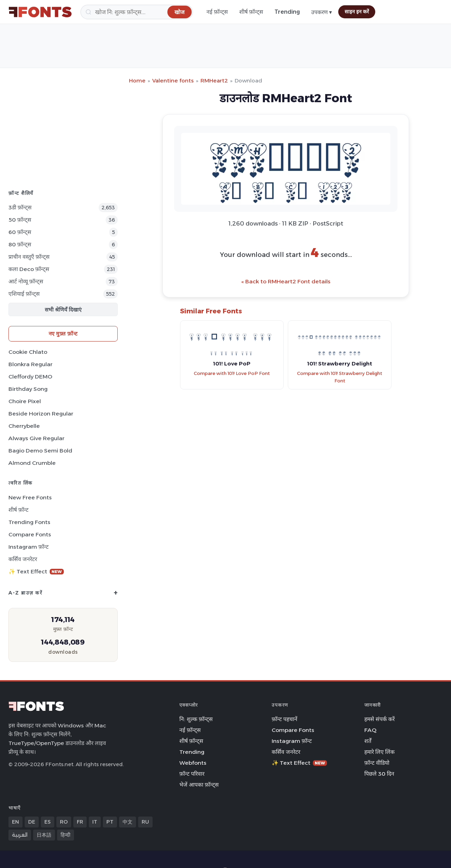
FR (80, 822)
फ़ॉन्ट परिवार (192, 774)
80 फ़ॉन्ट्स (20, 244)
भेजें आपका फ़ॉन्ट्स (199, 785)
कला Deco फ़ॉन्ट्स (29, 269)
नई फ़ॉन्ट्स (217, 12)
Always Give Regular (36, 438)
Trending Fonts (29, 522)
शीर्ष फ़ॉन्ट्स (251, 12)
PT (110, 822)
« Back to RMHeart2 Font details (286, 281)
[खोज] (137, 12)
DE (32, 822)
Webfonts (193, 763)
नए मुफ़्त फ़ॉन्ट (63, 334)
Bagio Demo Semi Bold (40, 451)
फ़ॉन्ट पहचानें (285, 719)
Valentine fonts (173, 81)
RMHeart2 (214, 81)
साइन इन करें (357, 12)
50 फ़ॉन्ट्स (20, 220)
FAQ (370, 730)
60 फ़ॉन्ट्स (20, 232)
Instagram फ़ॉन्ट (29, 547)
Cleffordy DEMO (30, 377)
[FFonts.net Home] (40, 12)
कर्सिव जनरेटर (23, 559)
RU (145, 822)
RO (64, 822)
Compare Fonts (30, 534)
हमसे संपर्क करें (379, 719)
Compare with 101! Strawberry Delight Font (340, 377)
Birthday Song (28, 389)
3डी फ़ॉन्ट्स (20, 207)
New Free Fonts (30, 497)
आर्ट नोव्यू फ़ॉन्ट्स (26, 281)
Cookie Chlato (28, 352)
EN (16, 822)
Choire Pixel (25, 401)
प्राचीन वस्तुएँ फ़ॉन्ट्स (29, 257)
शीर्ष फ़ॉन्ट (18, 510)
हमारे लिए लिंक (379, 752)
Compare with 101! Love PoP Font (232, 373)
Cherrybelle (24, 426)
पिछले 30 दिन (379, 774)
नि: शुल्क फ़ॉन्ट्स (196, 719)
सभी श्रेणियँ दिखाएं (63, 310)
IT (95, 822)
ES (48, 822)
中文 (128, 822)
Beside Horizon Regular (41, 414)
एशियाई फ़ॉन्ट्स (24, 294)
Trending (287, 12)
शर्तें (368, 741)
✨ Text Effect (36, 571)
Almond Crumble (32, 463)
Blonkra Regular (30, 364)
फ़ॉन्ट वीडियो (377, 763)
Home (137, 81)
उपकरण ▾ (322, 12)
